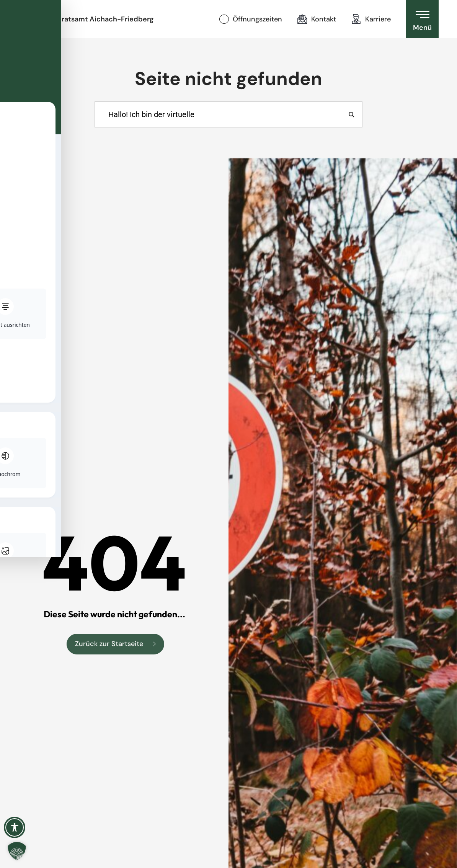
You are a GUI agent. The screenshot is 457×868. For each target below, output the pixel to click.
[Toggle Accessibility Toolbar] (15, 827)
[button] (17, 851)
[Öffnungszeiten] (224, 19)
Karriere (378, 19)
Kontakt (324, 19)
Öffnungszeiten (257, 19)
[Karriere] (356, 19)
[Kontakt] (302, 19)
